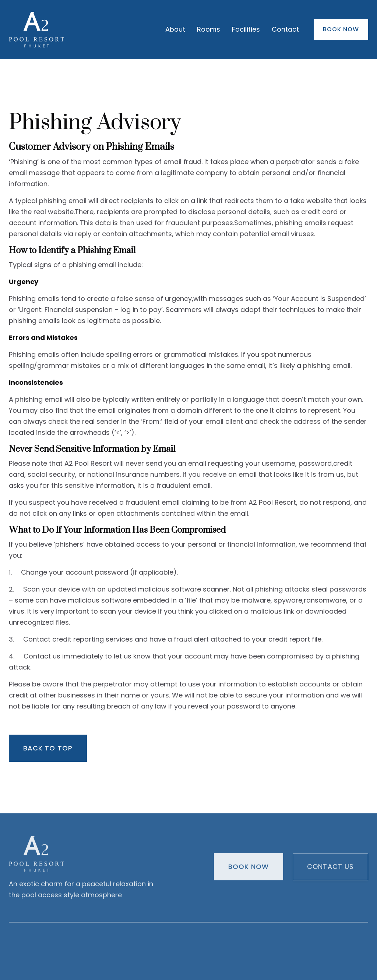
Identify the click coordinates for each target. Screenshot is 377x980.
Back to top (48, 748)
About (175, 29)
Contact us (330, 869)
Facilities (246, 29)
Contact (285, 29)
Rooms (209, 29)
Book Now (341, 29)
